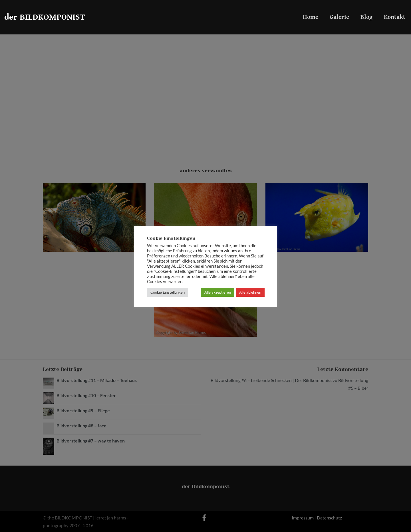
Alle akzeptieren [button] (218, 292)
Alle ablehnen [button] (250, 292)
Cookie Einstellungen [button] (168, 292)
